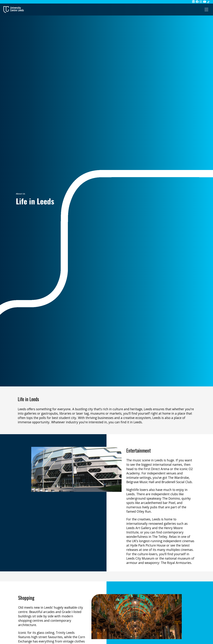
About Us (21, 194)
